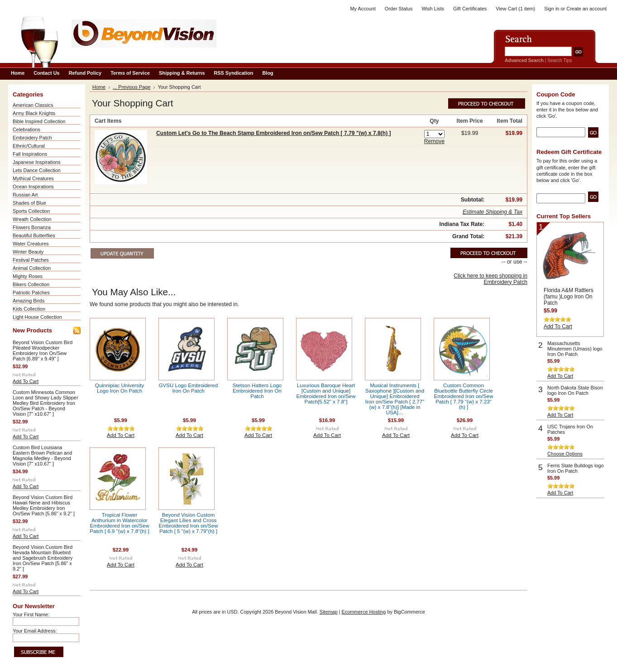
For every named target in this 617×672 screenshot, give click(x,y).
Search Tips (560, 60)
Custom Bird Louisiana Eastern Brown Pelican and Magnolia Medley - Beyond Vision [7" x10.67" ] (42, 456)
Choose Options (565, 454)
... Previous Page (132, 87)
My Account (363, 9)
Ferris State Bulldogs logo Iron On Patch (576, 468)
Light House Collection (37, 317)
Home (99, 87)
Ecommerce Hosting (364, 612)
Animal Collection (32, 268)
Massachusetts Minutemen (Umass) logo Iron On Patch (575, 349)
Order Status (399, 9)
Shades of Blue (29, 203)
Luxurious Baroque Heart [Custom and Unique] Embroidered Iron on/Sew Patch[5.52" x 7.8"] (326, 394)
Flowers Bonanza (32, 227)
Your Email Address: (35, 631)
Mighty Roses (28, 276)
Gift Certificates (470, 9)
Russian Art (25, 195)
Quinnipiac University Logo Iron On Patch (120, 388)
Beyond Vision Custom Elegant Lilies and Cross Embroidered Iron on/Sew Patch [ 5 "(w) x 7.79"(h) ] (189, 523)
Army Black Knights (34, 113)
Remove (434, 141)
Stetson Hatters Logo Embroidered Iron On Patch (257, 391)
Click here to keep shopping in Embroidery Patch (490, 279)
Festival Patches (31, 260)
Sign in (552, 9)
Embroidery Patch (32, 138)
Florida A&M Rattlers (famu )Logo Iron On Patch (569, 297)
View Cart (515, 9)
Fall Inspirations (30, 154)
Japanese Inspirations (37, 162)
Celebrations (26, 130)
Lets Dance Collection (37, 170)
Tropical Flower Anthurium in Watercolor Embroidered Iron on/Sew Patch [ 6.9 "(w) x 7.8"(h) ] (119, 523)
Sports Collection (31, 211)
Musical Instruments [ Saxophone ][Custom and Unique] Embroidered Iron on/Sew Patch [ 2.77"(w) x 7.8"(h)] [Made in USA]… (395, 399)
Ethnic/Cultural (29, 146)
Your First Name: (31, 614)
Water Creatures (31, 244)
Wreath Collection (32, 219)
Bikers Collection (31, 284)
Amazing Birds (29, 301)
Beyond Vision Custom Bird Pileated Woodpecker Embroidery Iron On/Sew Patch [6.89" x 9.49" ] (43, 350)
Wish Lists (433, 9)
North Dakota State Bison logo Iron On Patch (575, 390)
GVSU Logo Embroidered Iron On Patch (189, 388)
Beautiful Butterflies (34, 235)
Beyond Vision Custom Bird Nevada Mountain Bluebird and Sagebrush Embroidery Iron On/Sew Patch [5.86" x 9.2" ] (43, 558)
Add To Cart (26, 381)
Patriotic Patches (31, 293)
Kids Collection (29, 309)
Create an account (586, 9)
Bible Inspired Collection (39, 121)
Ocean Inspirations (33, 187)
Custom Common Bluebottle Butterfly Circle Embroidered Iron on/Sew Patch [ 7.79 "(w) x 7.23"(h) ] (464, 396)
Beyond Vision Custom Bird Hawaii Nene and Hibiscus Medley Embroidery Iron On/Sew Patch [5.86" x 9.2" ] (44, 505)
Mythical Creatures (33, 178)
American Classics (33, 105)
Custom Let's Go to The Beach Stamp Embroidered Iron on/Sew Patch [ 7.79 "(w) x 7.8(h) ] (274, 133)
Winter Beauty (28, 252)
